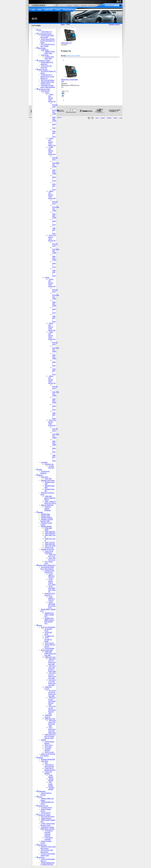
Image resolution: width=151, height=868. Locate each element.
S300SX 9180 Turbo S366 (49, 58)
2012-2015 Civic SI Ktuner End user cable (52, 676)
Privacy (97, 118)
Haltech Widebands (47, 505)
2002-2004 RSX (50, 532)
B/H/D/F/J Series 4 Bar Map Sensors (48, 848)
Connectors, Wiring (43, 61)
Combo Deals (48, 10)
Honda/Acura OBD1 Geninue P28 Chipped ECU (49, 621)
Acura (47, 93)
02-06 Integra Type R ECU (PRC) (52, 582)
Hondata (40, 512)
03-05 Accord (49, 752)
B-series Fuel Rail (51, 467)
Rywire (39, 797)
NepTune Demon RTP (48, 759)
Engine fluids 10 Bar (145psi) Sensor (47, 83)
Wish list (84, 5)
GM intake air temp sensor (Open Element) (48, 86)
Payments (103, 118)
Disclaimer (109, 118)
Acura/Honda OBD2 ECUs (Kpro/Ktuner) (47, 568)
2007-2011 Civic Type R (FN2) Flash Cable (52, 668)
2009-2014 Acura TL (48, 716)
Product (69, 56)
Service (121, 118)
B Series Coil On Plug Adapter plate (48, 855)
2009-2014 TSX (50, 719)
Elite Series (44, 477)
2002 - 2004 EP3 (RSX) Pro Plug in (50, 502)
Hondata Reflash (46, 526)
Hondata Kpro (45, 514)
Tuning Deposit (46, 818)
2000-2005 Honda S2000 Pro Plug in (50, 498)
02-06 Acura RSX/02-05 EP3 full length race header (48, 41)
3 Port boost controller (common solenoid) (49, 833)
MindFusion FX (58, 117)
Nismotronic (41, 791)
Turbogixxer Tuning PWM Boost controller (48, 828)
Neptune (40, 758)
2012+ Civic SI (50, 542)
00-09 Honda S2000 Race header (47, 36)
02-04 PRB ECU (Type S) (52, 576)
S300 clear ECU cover (52, 555)
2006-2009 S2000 (48, 529)
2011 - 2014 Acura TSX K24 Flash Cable (52, 730)
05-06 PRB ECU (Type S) (52, 599)
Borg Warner (41, 48)
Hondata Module (51, 788)
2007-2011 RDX (50, 546)
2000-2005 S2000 (54, 118)
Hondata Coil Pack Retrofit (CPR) (47, 520)
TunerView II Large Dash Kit (49, 766)
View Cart (92, 5)
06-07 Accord (49, 643)
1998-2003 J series (54, 133)
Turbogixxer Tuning (43, 815)
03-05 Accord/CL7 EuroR (48, 639)
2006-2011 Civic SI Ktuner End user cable (52, 661)
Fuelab (39, 470)
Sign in (69, 5)
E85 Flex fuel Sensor (47, 80)
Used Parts (41, 857)
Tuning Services (42, 806)
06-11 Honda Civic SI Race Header (48, 45)
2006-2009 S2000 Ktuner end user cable (50, 654)
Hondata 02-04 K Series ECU (49, 571)
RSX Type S (49, 745)
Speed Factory (42, 845)
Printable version (114, 24)
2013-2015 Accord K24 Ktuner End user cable (52, 710)
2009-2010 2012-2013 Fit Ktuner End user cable (50, 736)
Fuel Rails (44, 462)
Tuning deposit (46, 813)
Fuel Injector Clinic (43, 89)
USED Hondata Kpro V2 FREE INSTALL (48, 864)
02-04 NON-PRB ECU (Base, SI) (52, 589)
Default (78, 56)
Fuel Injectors (45, 91)
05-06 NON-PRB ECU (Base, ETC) (52, 605)
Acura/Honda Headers (44, 34)
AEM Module (51, 776)
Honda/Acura (49, 464)
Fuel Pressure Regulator (45, 472)
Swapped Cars (49, 636)
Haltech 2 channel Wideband (48, 509)
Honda (47, 277)
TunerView (44, 761)
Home (63, 24)
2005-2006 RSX (50, 533)
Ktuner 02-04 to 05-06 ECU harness (48, 755)
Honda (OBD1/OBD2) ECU (46, 565)
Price (74, 56)
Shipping (115, 118)
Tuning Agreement (69, 10)
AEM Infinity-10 (46, 32)
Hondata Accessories (47, 549)
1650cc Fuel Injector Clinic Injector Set (52, 142)
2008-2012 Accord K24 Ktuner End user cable (52, 701)
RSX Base (48, 747)
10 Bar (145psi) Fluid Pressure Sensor (48, 824)
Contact (58, 10)
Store (33, 10)
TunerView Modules (48, 773)
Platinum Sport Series (48, 480)
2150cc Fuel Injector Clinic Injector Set (52, 98)
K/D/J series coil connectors (46, 67)
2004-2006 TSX (50, 544)
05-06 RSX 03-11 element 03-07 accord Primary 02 (47, 77)
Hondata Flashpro (46, 518)
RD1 (46, 763)
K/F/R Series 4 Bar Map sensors (47, 851)
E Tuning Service (46, 807)
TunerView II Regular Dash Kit (50, 769)
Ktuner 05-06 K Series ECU (50, 594)
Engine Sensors (42, 70)
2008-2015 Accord (48, 688)
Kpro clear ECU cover (52, 559)
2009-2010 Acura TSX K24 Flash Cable (52, 723)
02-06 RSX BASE (48, 633)
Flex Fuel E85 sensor (47, 816)
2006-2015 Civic (50, 657)
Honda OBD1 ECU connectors (47, 63)
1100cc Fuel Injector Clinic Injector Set (52, 151)
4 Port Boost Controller (49, 839)
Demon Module (51, 780)
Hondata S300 (45, 516)
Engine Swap (49, 547)
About (40, 10)
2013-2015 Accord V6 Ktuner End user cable (52, 693)
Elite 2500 (48, 479)
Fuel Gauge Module (51, 784)
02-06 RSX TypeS (48, 630)
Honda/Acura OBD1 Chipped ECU (49, 615)
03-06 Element (49, 648)
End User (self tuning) (48, 627)
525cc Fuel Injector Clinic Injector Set (52, 238)
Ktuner (39, 625)
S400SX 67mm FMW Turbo (50, 52)
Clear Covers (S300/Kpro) (49, 552)
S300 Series (45, 55)
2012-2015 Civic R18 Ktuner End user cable (52, 683)
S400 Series (45, 50)
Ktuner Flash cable (47, 650)
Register (76, 5)
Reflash (43, 740)
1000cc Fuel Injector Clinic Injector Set (52, 195)
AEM (39, 30)
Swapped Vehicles (48, 749)
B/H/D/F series (55, 105)
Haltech (40, 475)
